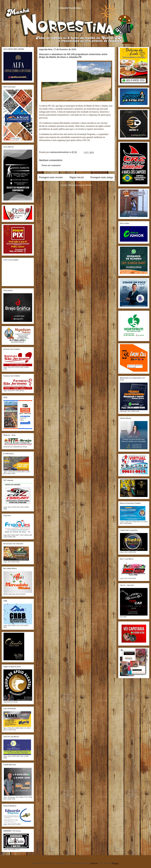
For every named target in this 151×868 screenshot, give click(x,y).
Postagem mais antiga (102, 177)
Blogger (115, 863)
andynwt (94, 863)
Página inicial (77, 177)
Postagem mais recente (51, 177)
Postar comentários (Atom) (80, 185)
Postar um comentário (51, 165)
